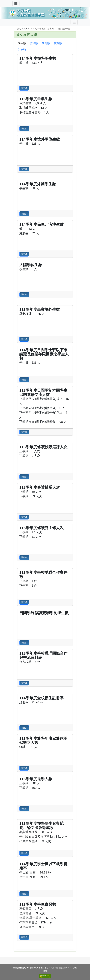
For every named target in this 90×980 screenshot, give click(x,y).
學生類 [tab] (22, 43)
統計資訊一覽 (64, 29)
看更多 (24, 88)
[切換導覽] (16, 4)
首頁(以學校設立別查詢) (42, 29)
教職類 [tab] (34, 43)
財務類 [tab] (22, 50)
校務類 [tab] (58, 43)
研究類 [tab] (46, 43)
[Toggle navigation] (74, 22)
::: (13, 22)
